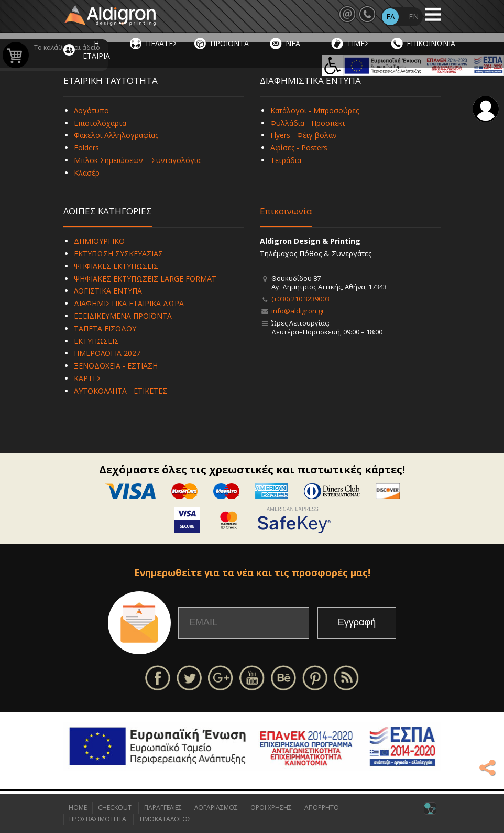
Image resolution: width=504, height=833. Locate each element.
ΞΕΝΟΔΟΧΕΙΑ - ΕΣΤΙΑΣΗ (116, 366)
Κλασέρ (87, 173)
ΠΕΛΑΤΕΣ (162, 43)
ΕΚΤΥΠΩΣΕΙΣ (96, 341)
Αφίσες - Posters (299, 148)
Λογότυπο (91, 110)
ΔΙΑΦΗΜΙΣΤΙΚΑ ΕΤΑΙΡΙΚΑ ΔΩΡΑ (129, 303)
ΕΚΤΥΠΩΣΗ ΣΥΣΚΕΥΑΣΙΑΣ (118, 253)
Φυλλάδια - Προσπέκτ (308, 123)
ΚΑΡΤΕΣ (88, 378)
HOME (78, 808)
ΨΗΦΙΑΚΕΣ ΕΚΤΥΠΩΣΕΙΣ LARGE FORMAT (145, 279)
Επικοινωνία (286, 211)
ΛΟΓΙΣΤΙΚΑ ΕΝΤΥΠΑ (108, 291)
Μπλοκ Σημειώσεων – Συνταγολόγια (137, 160)
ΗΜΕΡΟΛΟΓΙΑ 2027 (107, 353)
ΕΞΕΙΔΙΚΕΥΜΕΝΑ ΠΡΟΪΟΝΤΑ (123, 316)
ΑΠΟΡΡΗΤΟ (322, 808)
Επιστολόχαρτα (100, 123)
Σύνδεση (486, 109)
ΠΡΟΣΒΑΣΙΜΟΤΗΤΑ (98, 819)
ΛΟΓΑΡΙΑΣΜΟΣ (216, 808)
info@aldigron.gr (298, 311)
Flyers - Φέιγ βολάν (304, 135)
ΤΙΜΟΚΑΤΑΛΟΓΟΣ (165, 819)
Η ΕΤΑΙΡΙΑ (96, 50)
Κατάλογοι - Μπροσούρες (315, 110)
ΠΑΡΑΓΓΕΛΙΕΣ (163, 808)
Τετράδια (286, 160)
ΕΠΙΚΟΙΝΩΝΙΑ (431, 43)
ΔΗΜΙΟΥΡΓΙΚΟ (99, 241)
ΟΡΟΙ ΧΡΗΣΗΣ (271, 808)
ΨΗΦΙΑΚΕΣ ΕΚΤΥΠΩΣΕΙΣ (116, 266)
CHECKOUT (115, 808)
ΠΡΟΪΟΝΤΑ (229, 43)
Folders (86, 148)
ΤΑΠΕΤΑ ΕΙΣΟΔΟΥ (105, 328)
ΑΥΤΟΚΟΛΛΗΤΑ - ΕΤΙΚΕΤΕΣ (120, 391)
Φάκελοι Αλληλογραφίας (116, 135)
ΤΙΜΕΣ (358, 43)
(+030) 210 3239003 (300, 299)
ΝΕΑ (293, 43)
